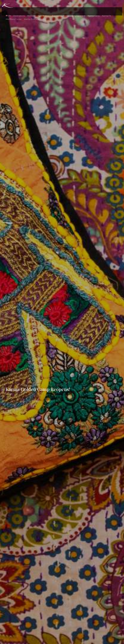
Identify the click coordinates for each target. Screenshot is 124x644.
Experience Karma (59, 10)
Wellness (30, 10)
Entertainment (77, 10)
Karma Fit (105, 10)
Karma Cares (92, 10)
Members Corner (12, 13)
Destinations (18, 10)
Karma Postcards (31, 13)
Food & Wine (42, 10)
